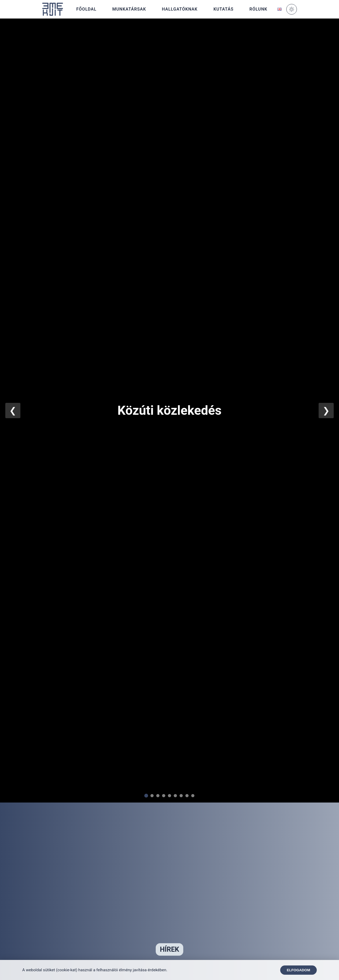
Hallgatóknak (180, 9)
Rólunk (258, 9)
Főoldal (86, 9)
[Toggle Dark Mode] (292, 9)
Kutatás (224, 9)
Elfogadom (298, 970)
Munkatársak (129, 9)
